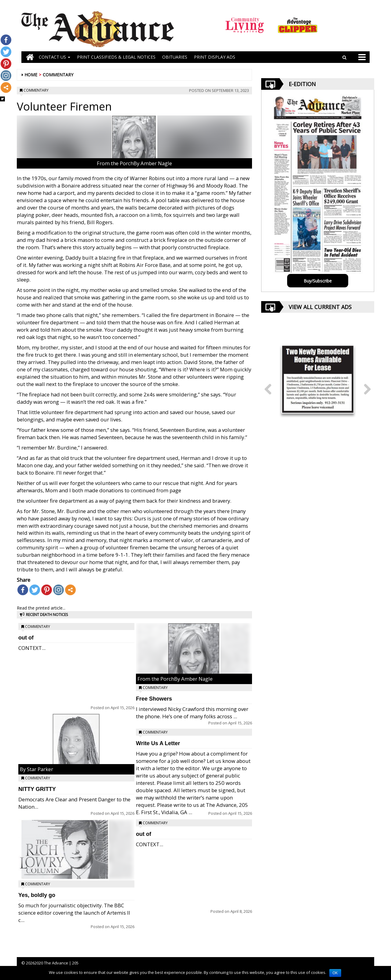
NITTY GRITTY (37, 789)
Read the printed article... (41, 608)
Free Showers (154, 699)
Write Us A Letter (158, 743)
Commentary (58, 75)
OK (335, 973)
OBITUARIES (175, 57)
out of (26, 638)
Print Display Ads (215, 57)
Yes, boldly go (37, 895)
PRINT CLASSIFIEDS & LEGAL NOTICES (116, 57)
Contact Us (55, 57)
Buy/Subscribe (318, 281)
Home (31, 75)
